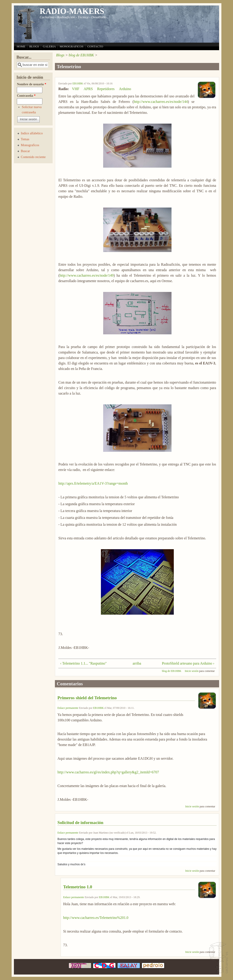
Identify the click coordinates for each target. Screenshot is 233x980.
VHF (76, 89)
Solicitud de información (80, 823)
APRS (88, 89)
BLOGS (34, 46)
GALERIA (49, 46)
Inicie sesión (192, 671)
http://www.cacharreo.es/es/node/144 (161, 102)
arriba (136, 663)
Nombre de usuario (32, 84)
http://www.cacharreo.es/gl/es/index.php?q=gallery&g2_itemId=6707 (108, 772)
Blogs (60, 55)
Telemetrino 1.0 (78, 887)
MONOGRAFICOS (72, 46)
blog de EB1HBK (81, 55)
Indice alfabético (32, 133)
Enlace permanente (68, 708)
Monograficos (30, 145)
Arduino (125, 89)
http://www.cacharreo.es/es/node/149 (87, 275)
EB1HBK (78, 83)
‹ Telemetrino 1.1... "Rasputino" (83, 663)
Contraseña (26, 96)
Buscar (25, 151)
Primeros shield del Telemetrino (87, 698)
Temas (25, 139)
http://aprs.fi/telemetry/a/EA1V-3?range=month (93, 483)
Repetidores (106, 89)
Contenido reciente (33, 157)
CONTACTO (95, 46)
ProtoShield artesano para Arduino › (188, 663)
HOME (21, 46)
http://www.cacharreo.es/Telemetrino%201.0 (96, 918)
